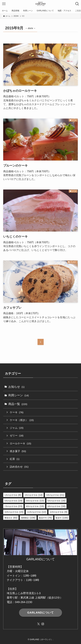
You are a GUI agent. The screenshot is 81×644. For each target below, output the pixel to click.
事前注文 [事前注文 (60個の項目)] (11, 518)
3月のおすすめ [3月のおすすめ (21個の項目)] (55, 495)
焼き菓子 (18, 451)
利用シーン (19, 395)
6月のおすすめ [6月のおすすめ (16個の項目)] (57, 501)
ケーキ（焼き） (22, 420)
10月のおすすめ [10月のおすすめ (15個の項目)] (14, 512)
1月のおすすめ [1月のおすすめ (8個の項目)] (13, 495)
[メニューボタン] (4, 4)
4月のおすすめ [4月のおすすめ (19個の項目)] (13, 501)
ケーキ (17, 412)
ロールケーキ (20, 443)
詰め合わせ (19, 467)
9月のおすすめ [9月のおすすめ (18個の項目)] (57, 506)
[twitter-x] (38, 624)
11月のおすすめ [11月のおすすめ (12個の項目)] (36, 512)
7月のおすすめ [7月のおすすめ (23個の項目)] (13, 506)
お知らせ (16, 387)
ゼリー (17, 435)
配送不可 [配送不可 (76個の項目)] (46, 518)
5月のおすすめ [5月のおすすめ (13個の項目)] (35, 501)
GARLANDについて (40, 613)
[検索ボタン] (77, 4)
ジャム (17, 428)
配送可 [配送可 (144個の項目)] (62, 518)
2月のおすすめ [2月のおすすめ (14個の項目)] (34, 495)
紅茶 (15, 459)
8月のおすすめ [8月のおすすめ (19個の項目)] (35, 506)
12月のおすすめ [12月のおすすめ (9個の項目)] (59, 512)
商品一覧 (18, 404)
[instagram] (43, 624)
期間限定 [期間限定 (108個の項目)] (28, 518)
